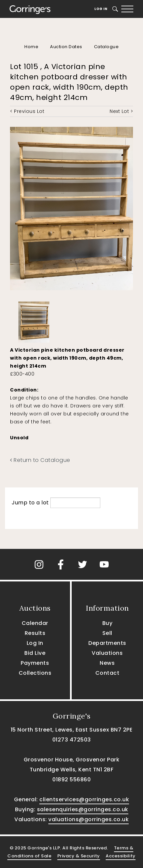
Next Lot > (121, 111)
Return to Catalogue (40, 460)
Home (31, 47)
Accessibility (121, 856)
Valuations (107, 653)
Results (35, 633)
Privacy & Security (79, 856)
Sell (107, 633)
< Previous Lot (27, 111)
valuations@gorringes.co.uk (88, 819)
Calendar (35, 623)
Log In (101, 9)
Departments (107, 643)
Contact (107, 673)
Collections (35, 673)
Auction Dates (66, 47)
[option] (34, 320)
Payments (35, 663)
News (107, 663)
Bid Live (35, 653)
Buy (107, 623)
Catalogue (106, 47)
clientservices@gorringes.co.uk (84, 799)
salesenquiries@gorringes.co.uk (83, 809)
